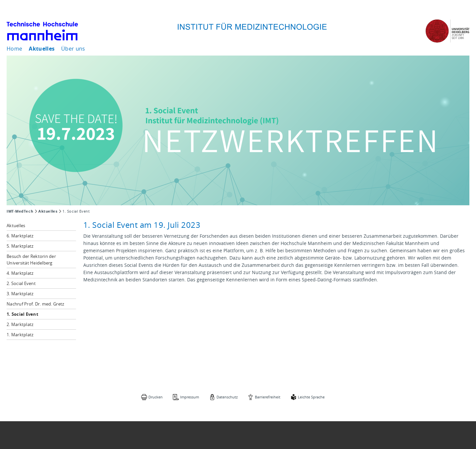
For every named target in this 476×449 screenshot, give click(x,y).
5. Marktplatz (20, 246)
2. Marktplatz (20, 324)
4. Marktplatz (20, 273)
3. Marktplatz (20, 294)
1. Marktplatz (20, 335)
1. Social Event (22, 314)
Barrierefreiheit (268, 397)
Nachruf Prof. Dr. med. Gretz (35, 304)
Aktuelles (42, 49)
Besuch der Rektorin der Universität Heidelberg (31, 260)
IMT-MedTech (20, 211)
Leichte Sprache (311, 397)
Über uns (73, 49)
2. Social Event (21, 283)
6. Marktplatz (20, 236)
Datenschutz (227, 397)
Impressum (190, 397)
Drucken (156, 397)
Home (14, 49)
